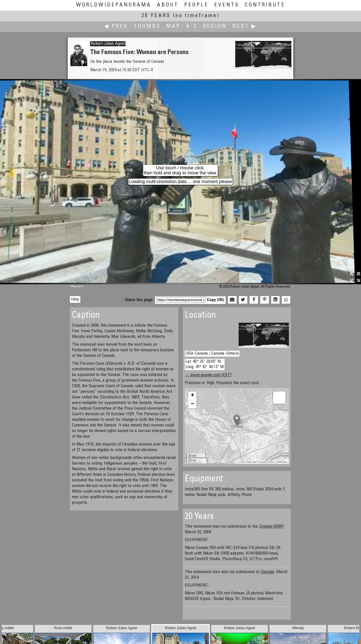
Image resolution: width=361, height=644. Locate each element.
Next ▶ (245, 26)
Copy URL (216, 300)
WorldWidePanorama (114, 5)
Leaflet (242, 462)
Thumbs (147, 26)
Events (227, 5)
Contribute (265, 5)
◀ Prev (116, 26)
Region (215, 26)
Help (75, 299)
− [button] (192, 404)
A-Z (192, 26)
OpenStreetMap (267, 462)
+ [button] (192, 396)
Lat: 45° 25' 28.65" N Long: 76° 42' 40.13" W (205, 364)
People (196, 5)
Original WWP (271, 527)
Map (173, 26)
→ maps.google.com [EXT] (208, 375)
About (168, 5)
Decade (268, 572)
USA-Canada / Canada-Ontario (212, 354)
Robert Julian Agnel (108, 44)
